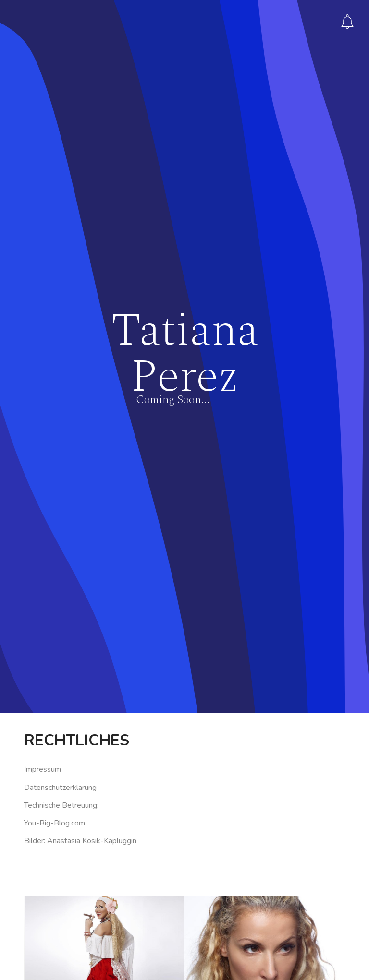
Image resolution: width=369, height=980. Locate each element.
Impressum (43, 707)
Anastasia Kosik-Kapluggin (92, 778)
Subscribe (347, 22)
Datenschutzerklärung (60, 725)
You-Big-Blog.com (55, 760)
